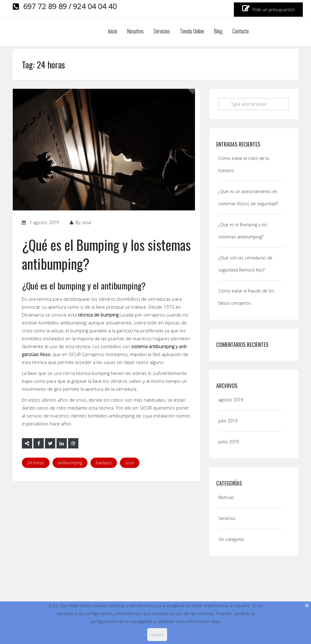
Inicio (113, 31)
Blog (218, 31)
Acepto (157, 635)
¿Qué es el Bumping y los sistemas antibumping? (106, 254)
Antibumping (70, 463)
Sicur (130, 463)
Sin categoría (231, 539)
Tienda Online (192, 31)
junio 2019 (229, 442)
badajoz (104, 463)
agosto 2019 (231, 400)
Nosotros (135, 31)
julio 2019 (228, 421)
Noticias (226, 497)
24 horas (36, 463)
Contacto (241, 31)
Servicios (162, 31)
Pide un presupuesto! (268, 9)
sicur (87, 222)
